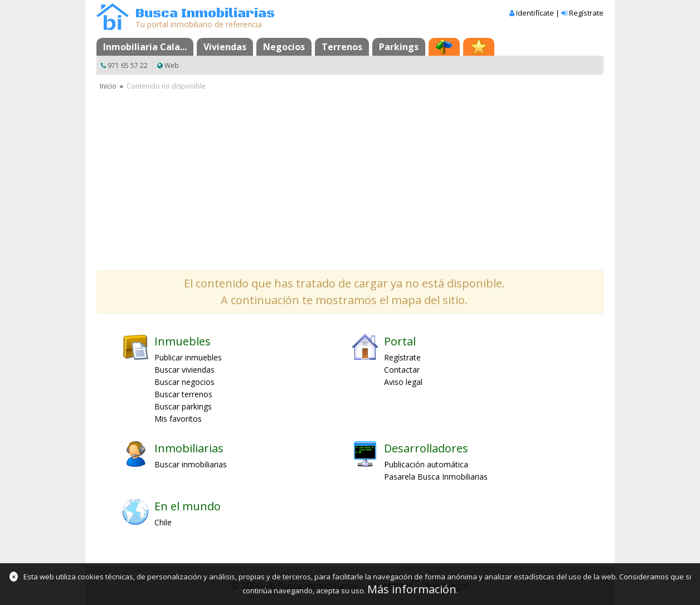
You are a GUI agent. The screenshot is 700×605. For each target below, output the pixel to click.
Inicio (108, 86)
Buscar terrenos (183, 394)
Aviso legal (403, 382)
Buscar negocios (184, 382)
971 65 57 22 (128, 65)
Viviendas (225, 47)
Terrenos (342, 47)
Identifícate (535, 13)
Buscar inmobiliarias (191, 464)
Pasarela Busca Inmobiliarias (436, 477)
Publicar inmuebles (188, 357)
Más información (412, 589)
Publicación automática (426, 464)
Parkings (399, 47)
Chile (163, 522)
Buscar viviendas (184, 370)
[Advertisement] (350, 175)
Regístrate (586, 13)
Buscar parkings (183, 406)
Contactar (402, 370)
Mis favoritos (178, 419)
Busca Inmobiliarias (205, 14)
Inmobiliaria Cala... (145, 47)
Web (172, 65)
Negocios (284, 47)
